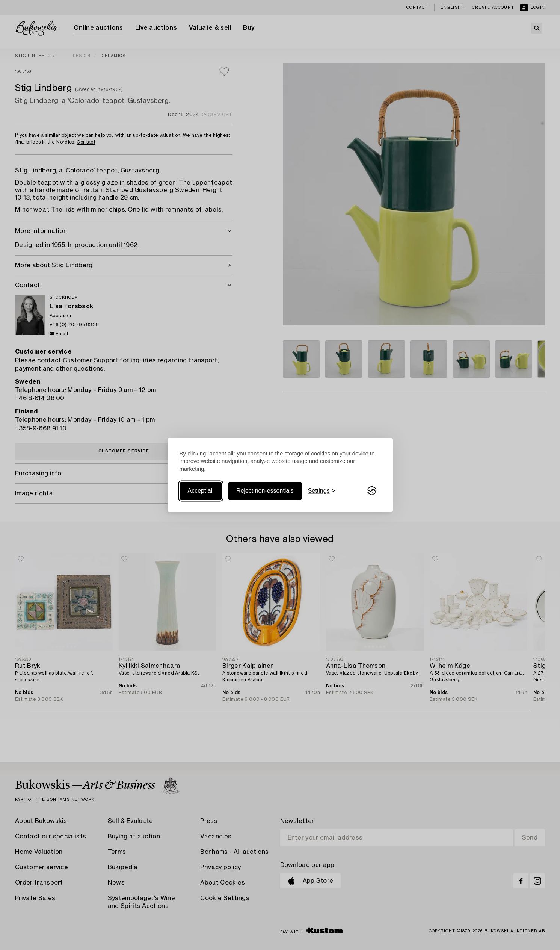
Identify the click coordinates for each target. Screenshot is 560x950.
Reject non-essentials (265, 491)
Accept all (201, 491)
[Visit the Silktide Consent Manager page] (372, 491)
